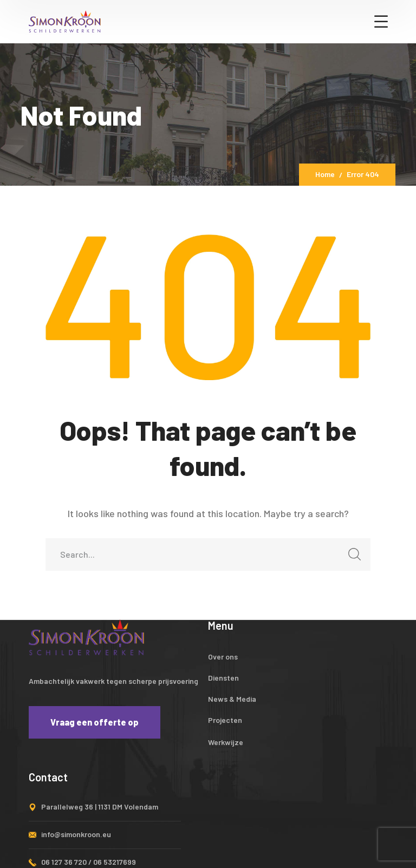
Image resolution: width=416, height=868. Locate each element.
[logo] (64, 20)
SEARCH (351, 557)
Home (325, 174)
